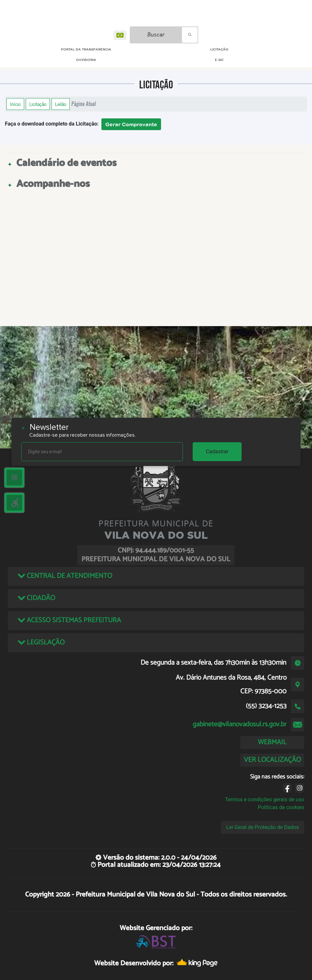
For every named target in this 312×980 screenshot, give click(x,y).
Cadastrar (217, 452)
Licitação (38, 104)
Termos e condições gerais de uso (265, 799)
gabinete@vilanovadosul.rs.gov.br (240, 724)
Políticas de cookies (281, 807)
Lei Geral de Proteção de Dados (263, 827)
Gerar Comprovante (131, 124)
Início (15, 104)
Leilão (61, 104)
